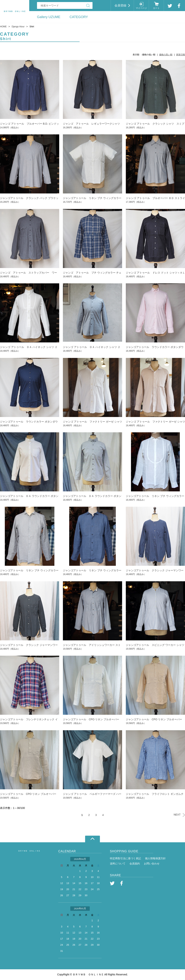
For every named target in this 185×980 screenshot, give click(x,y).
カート (156, 8)
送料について (118, 864)
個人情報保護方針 (155, 858)
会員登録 (120, 5)
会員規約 (135, 864)
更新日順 (181, 55)
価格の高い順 (166, 55)
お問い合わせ (152, 864)
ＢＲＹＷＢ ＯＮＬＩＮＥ (29, 851)
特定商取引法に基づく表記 (125, 858)
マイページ (141, 8)
